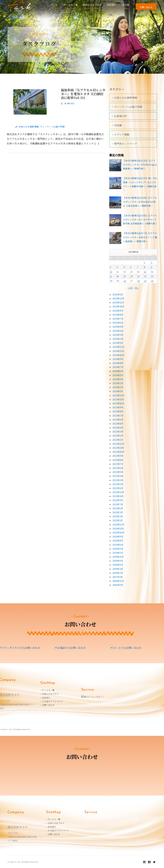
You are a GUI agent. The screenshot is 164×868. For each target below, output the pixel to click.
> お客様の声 (119, 116)
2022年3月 (118, 480)
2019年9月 (118, 561)
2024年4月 (118, 379)
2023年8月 (118, 411)
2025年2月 (118, 339)
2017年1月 (118, 577)
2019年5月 (118, 565)
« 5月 (130, 288)
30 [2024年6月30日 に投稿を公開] (152, 281)
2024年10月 (118, 355)
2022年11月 (118, 448)
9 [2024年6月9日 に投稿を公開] (152, 267)
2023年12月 (118, 395)
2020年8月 (118, 541)
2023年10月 (118, 403)
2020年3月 (118, 549)
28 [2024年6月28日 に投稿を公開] (138, 281)
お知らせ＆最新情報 (29, 127)
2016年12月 (118, 581)
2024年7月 (118, 367)
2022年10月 (118, 452)
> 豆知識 (117, 125)
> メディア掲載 (121, 134)
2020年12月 (118, 525)
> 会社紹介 (45, 697)
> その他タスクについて (51, 701)
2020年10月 (118, 533)
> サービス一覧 (47, 690)
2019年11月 (118, 557)
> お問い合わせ (47, 705)
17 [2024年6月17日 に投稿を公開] (111, 276)
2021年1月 (118, 520)
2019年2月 (118, 573)
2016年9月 (118, 585)
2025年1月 (118, 343)
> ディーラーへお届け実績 (127, 107)
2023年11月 (118, 399)
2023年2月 (118, 436)
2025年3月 (118, 335)
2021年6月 (118, 508)
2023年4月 (118, 428)
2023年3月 (118, 432)
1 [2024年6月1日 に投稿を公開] (144, 262)
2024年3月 (118, 383)
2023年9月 (118, 407)
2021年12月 (118, 492)
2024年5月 (118, 375)
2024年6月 (118, 371)
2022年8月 (118, 460)
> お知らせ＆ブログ (49, 694)
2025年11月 (118, 302)
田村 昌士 (71, 103)
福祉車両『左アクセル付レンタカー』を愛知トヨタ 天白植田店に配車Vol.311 (83, 94)
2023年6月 (118, 420)
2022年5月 (118, 472)
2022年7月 (118, 464)
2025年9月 (118, 311)
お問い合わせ (146, 7)
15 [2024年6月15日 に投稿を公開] (145, 272)
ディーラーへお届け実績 (52, 127)
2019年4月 (118, 569)
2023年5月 (118, 424)
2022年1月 (118, 488)
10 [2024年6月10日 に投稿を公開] (111, 272)
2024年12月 (118, 347)
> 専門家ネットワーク (125, 144)
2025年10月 (118, 306)
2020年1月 (118, 553)
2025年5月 (118, 327)
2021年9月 (118, 500)
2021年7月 (118, 504)
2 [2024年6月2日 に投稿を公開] (152, 262)
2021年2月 (118, 516)
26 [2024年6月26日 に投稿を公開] (125, 281)
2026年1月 (118, 294)
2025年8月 (118, 315)
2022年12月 (118, 444)
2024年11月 (118, 351)
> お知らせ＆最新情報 (125, 98)
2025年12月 (118, 298)
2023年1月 (118, 440)
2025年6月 (118, 323)
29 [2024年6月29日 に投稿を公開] (145, 281)
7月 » (136, 288)
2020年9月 (118, 537)
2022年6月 (118, 468)
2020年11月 (118, 529)
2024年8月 (118, 363)
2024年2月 (118, 387)
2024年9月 (118, 359)
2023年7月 (118, 416)
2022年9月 (118, 456)
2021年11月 (118, 496)
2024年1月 (118, 391)
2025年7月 (118, 319)
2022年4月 (118, 476)
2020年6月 (118, 545)
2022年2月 (118, 484)
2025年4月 (118, 331)
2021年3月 (118, 512)
